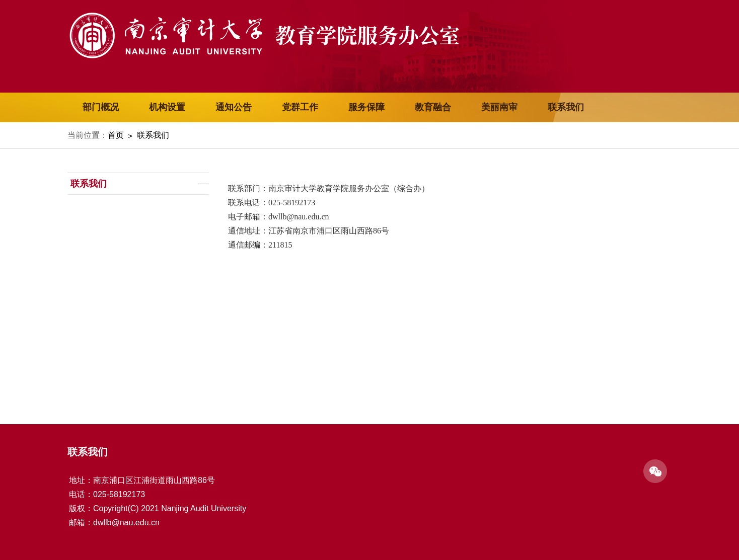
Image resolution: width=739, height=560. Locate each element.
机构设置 (167, 107)
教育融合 (433, 107)
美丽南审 (499, 107)
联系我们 (566, 107)
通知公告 (234, 107)
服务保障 (366, 107)
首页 (116, 135)
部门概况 (101, 107)
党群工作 (300, 107)
